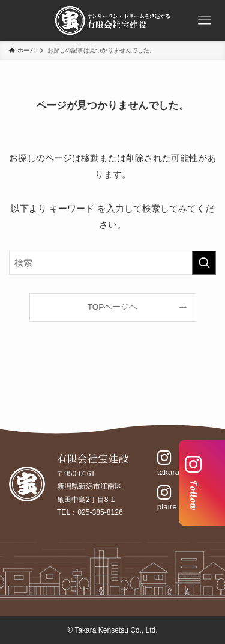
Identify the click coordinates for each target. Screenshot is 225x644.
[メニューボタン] (205, 20)
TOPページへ (113, 307)
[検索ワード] (112, 263)
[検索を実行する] (204, 263)
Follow (193, 483)
